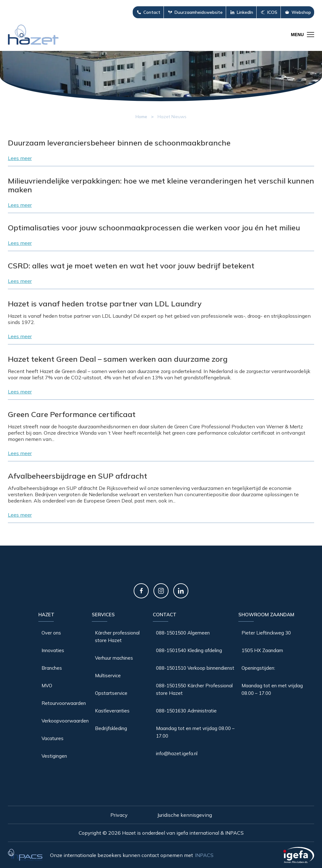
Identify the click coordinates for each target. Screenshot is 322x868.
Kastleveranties (112, 711)
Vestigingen (54, 756)
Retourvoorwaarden (64, 703)
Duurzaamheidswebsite (199, 12)
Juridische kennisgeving (185, 815)
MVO (47, 686)
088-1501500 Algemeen (183, 633)
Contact (152, 12)
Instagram (161, 591)
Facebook (141, 591)
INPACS (204, 855)
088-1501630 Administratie (186, 711)
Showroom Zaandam (266, 615)
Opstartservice (111, 693)
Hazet (46, 615)
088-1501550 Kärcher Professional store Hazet (194, 689)
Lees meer (20, 158)
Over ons (51, 633)
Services (103, 615)
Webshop (301, 12)
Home (141, 117)
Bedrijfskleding (111, 728)
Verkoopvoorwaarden (65, 721)
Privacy (119, 815)
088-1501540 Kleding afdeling (189, 650)
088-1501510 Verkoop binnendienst (195, 668)
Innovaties (53, 650)
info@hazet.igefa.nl (177, 753)
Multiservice (108, 676)
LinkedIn (245, 12)
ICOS (272, 12)
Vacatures (53, 738)
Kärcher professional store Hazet (117, 637)
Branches (52, 668)
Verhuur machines (114, 658)
